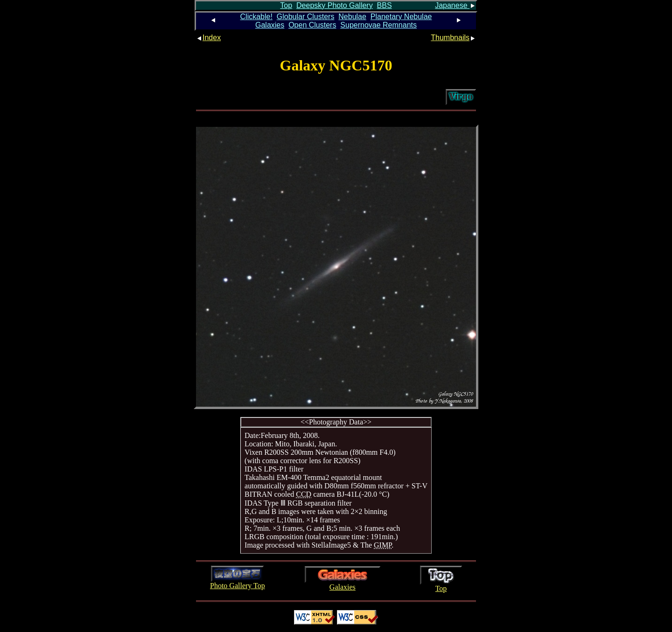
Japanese (455, 5)
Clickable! (256, 17)
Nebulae (352, 17)
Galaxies (270, 25)
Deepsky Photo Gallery (335, 5)
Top (286, 5)
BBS (385, 5)
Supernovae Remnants (378, 25)
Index (208, 38)
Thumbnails (453, 38)
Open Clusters (312, 25)
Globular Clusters (306, 17)
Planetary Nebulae (401, 17)
